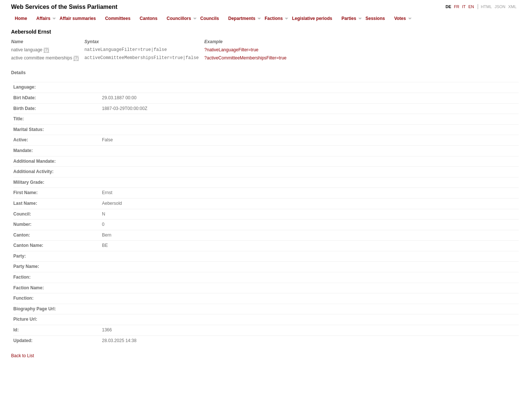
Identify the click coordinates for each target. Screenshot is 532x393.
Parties (349, 18)
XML (512, 7)
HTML (486, 7)
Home (21, 18)
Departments (242, 18)
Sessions (375, 18)
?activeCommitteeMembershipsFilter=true (245, 59)
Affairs (43, 18)
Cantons (149, 18)
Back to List (23, 358)
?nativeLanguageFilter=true (231, 50)
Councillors (179, 18)
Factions (274, 18)
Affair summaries (78, 18)
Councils (210, 18)
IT (464, 7)
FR (457, 7)
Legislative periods (312, 18)
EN (471, 7)
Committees (118, 18)
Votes (400, 18)
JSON (500, 7)
